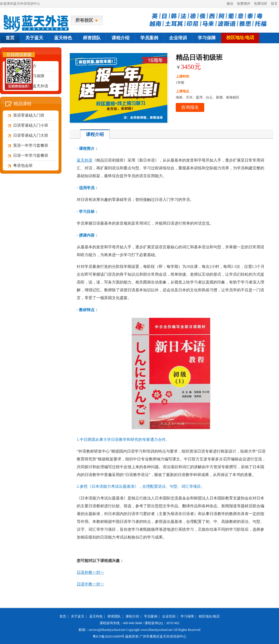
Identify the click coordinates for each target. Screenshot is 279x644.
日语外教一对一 (90, 572)
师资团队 (92, 38)
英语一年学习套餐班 (31, 146)
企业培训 (178, 38)
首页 (10, 38)
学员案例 (149, 38)
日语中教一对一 (90, 584)
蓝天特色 (63, 38)
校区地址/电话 (240, 38)
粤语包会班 (23, 166)
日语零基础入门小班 (31, 125)
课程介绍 (121, 38)
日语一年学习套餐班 (31, 156)
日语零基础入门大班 (31, 135)
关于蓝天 (34, 38)
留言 (274, 4)
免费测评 (244, 4)
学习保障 (207, 38)
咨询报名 (190, 107)
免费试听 (261, 4)
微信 (230, 4)
